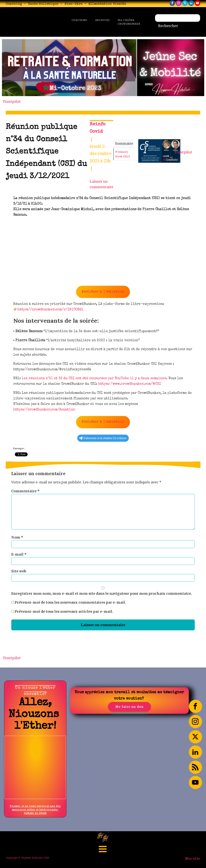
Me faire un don (129, 707)
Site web (19, 571)
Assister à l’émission (103, 292)
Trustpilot (12, 102)
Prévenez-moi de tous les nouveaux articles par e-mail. (64, 612)
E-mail (19, 554)
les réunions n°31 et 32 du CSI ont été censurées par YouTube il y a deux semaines (94, 379)
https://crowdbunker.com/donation (44, 410)
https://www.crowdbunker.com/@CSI (130, 384)
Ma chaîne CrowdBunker (129, 22)
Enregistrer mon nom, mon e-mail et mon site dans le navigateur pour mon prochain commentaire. (102, 594)
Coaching (79, 20)
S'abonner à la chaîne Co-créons (103, 438)
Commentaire (25, 491)
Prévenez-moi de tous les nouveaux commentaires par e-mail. (70, 602)
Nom (17, 537)
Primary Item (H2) (123, 154)
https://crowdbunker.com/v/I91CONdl (51, 310)
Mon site (193, 859)
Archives (103, 20)
